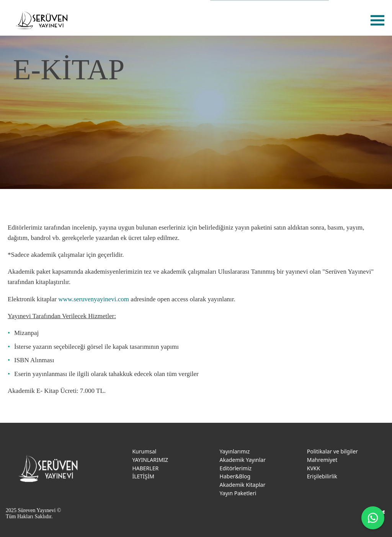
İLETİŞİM (143, 476)
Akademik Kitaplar (243, 485)
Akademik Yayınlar (243, 460)
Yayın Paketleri (238, 493)
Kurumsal (144, 451)
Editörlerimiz (236, 468)
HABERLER (145, 468)
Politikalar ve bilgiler (332, 451)
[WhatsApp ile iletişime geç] (373, 518)
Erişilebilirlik (322, 476)
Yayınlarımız (235, 451)
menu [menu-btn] (377, 20)
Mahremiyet (322, 460)
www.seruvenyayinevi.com (94, 299)
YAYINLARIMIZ (150, 460)
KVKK (314, 468)
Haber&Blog (235, 476)
